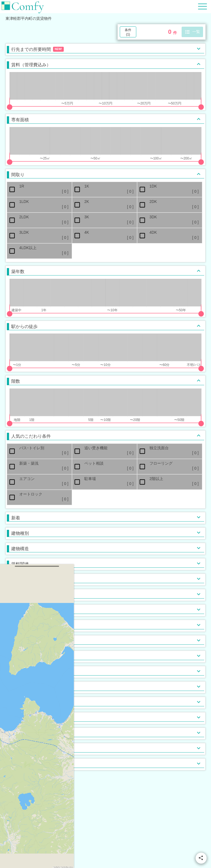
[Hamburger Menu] (202, 6)
